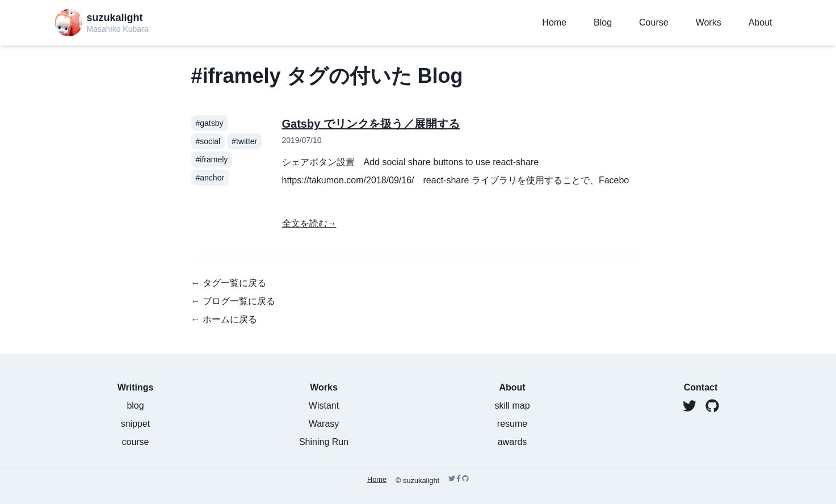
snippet (136, 424)
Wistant (324, 406)
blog (135, 406)
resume (512, 424)
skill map (512, 406)
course (135, 442)
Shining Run (324, 442)
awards (512, 442)
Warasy (324, 424)
